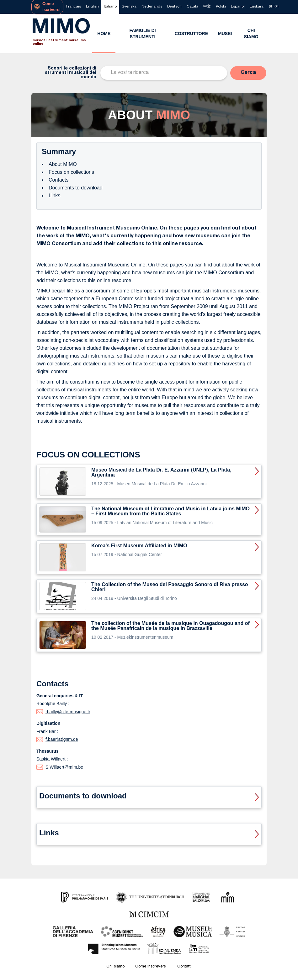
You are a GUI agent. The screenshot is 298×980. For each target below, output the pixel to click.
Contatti (184, 967)
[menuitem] (73, 7)
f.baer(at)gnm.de (62, 739)
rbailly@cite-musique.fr (68, 712)
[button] (248, 73)
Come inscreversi (151, 967)
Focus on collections (71, 172)
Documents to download (76, 188)
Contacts (59, 180)
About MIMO (63, 164)
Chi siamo (115, 967)
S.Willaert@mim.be (64, 767)
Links (54, 196)
